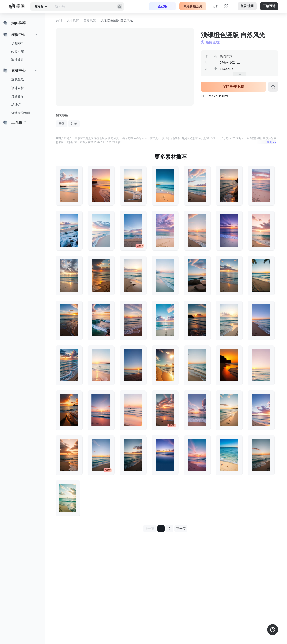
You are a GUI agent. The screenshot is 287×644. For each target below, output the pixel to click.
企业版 (162, 6)
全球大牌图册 (21, 113)
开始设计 (269, 6)
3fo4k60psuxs (218, 96)
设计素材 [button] (73, 20)
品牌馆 (16, 105)
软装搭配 (17, 52)
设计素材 (17, 88)
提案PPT (17, 44)
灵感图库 (17, 96)
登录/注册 (247, 6)
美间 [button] (59, 20)
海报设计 (17, 60)
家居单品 (17, 80)
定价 (216, 6)
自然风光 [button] (90, 20)
